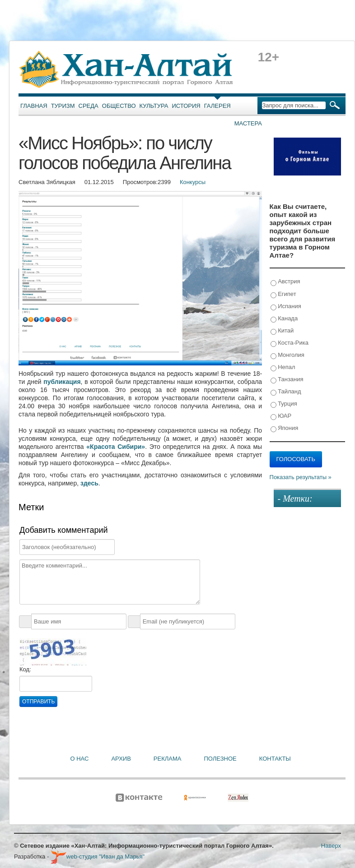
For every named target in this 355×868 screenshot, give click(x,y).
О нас (80, 759)
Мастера (248, 123)
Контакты (275, 759)
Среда (89, 106)
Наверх (331, 846)
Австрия (285, 282)
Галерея (217, 106)
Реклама (168, 759)
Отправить (38, 702)
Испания (286, 307)
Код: (25, 669)
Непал (283, 367)
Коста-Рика (290, 343)
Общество (119, 106)
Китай (282, 331)
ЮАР (281, 416)
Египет (283, 294)
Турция (284, 404)
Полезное (220, 759)
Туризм (63, 106)
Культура (154, 106)
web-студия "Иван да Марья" (98, 856)
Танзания (287, 380)
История (186, 106)
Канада (284, 319)
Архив (121, 759)
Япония (285, 428)
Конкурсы (193, 182)
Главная (34, 106)
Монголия (287, 355)
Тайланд (286, 392)
